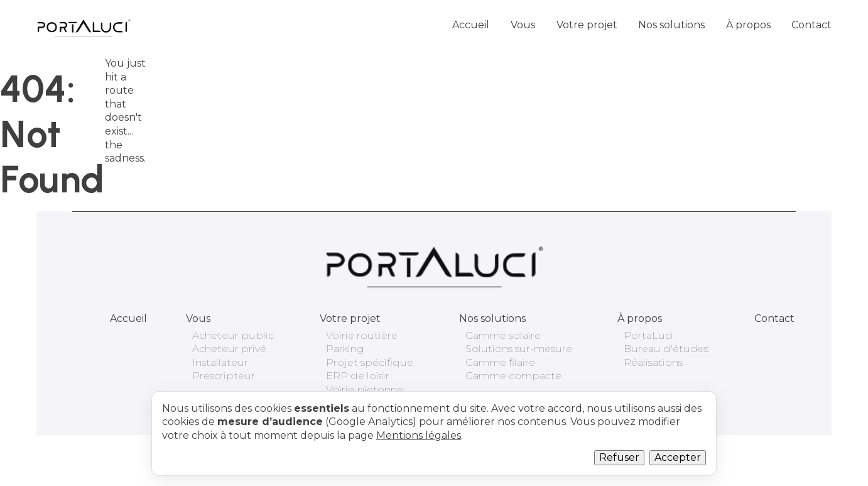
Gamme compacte (513, 376)
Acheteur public (233, 335)
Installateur (220, 362)
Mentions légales (419, 435)
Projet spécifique (370, 362)
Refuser (619, 457)
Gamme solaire (503, 335)
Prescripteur (224, 376)
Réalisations (653, 362)
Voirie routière (362, 335)
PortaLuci (648, 335)
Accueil (471, 25)
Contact (811, 25)
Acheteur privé (229, 349)
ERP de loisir (358, 376)
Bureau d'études (666, 349)
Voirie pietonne (365, 389)
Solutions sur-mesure (519, 349)
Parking (345, 349)
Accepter (678, 457)
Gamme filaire (500, 362)
